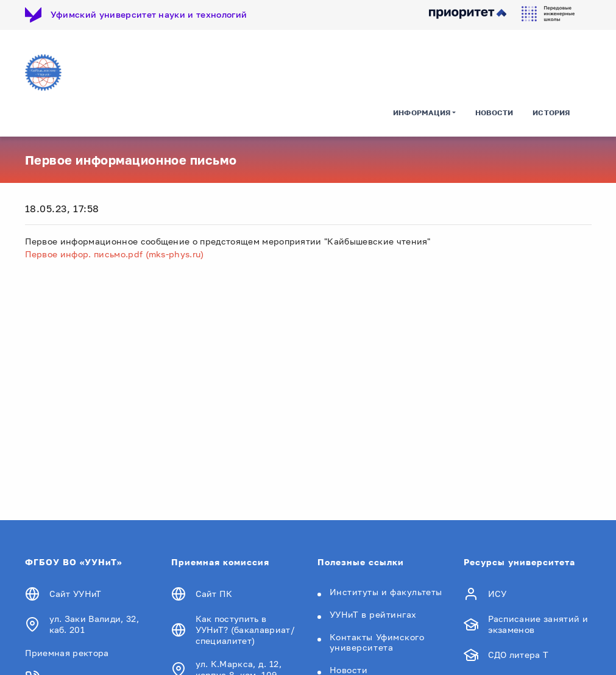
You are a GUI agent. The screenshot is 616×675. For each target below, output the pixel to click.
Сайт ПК (214, 594)
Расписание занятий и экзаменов (538, 624)
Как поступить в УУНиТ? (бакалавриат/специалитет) (245, 630)
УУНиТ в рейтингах (373, 614)
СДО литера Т (519, 655)
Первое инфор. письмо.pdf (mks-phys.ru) (115, 254)
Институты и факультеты (386, 592)
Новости (494, 112)
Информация (422, 112)
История (551, 112)
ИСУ (497, 594)
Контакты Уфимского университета (377, 642)
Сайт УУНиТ (76, 594)
